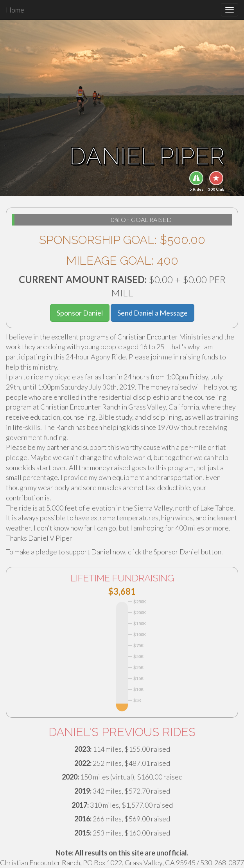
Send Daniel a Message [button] (152, 313)
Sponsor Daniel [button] (80, 313)
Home (15, 10)
